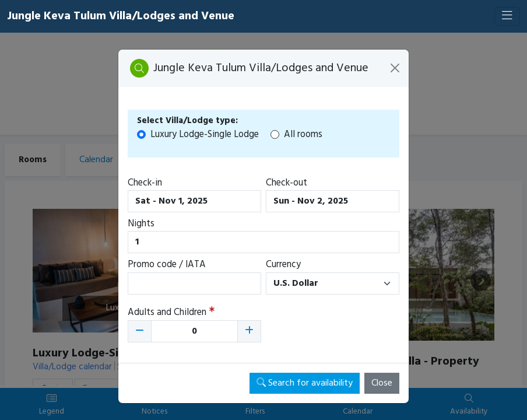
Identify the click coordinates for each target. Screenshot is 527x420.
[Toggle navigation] (507, 16)
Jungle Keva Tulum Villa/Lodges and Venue (121, 16)
